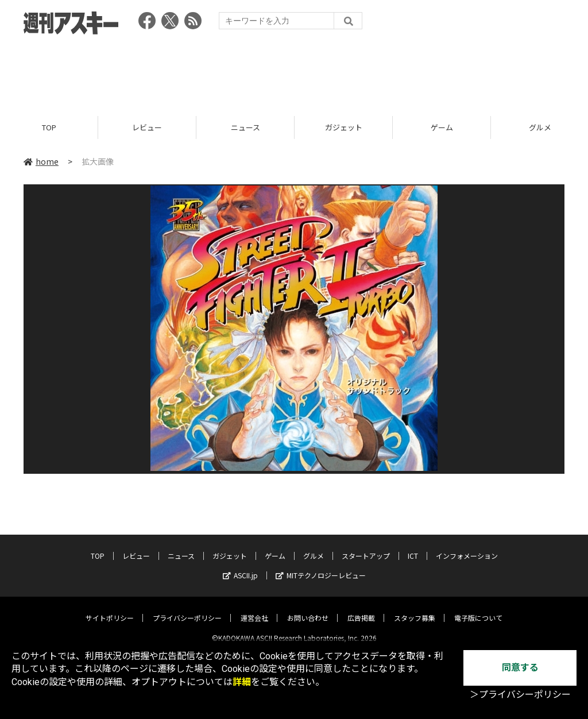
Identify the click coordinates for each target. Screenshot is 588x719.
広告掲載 (361, 608)
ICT (413, 546)
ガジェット (344, 128)
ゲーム (442, 128)
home (41, 162)
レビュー (147, 128)
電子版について (478, 608)
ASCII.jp (240, 566)
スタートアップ (366, 546)
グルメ (314, 546)
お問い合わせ (308, 608)
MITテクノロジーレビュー (321, 566)
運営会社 (254, 608)
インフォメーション (467, 546)
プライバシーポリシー (187, 608)
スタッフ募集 (415, 608)
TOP (49, 128)
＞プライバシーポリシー (520, 695)
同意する (520, 668)
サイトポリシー (110, 608)
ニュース (245, 128)
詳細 (242, 682)
